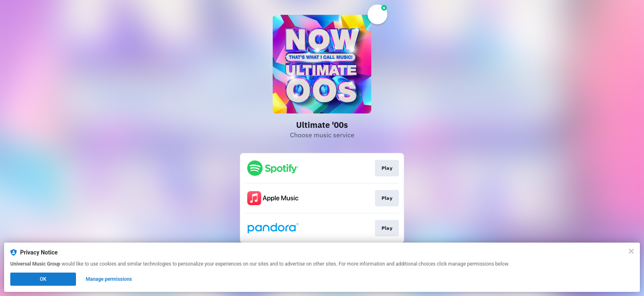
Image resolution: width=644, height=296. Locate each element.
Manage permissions (109, 279)
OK (43, 279)
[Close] (631, 251)
